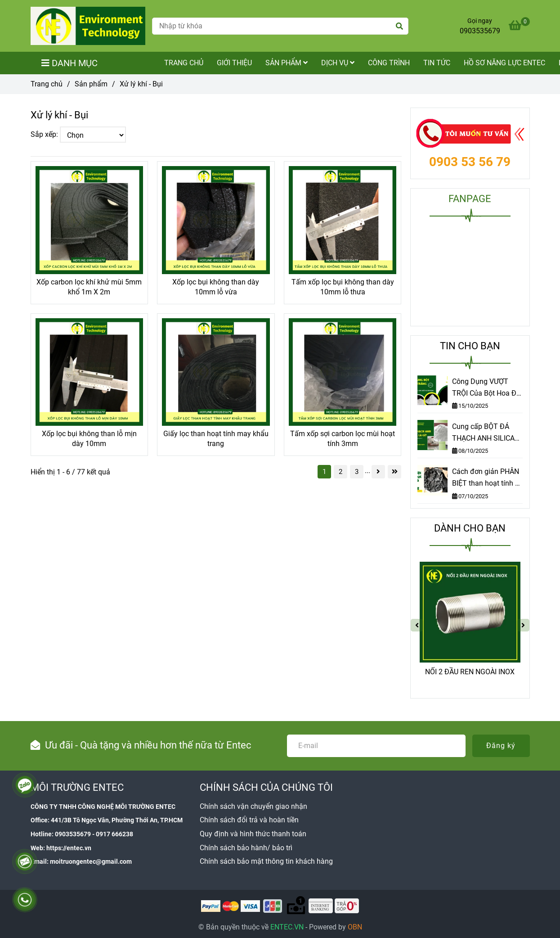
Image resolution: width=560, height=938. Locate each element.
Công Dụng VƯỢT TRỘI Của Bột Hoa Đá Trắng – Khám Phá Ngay (486, 388)
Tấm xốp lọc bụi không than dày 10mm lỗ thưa (343, 287)
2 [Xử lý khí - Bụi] (340, 472)
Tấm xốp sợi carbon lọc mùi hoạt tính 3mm (343, 439)
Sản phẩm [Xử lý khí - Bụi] (91, 84)
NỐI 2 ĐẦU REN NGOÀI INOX (470, 672)
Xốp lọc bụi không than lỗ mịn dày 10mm (89, 439)
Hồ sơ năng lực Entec (504, 63)
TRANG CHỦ (184, 63)
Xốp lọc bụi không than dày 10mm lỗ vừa (216, 287)
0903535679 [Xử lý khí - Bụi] (480, 31)
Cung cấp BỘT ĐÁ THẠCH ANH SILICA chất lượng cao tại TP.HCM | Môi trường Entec (485, 433)
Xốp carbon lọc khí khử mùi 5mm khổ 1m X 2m (89, 287)
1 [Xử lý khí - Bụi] (324, 472)
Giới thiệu (234, 63)
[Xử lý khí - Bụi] (88, 26)
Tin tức (437, 63)
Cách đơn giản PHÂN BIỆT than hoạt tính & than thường (486, 478)
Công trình (389, 63)
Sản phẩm (287, 63)
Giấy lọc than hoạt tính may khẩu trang (216, 439)
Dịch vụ (338, 63)
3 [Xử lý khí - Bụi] (357, 472)
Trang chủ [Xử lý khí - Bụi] (47, 84)
